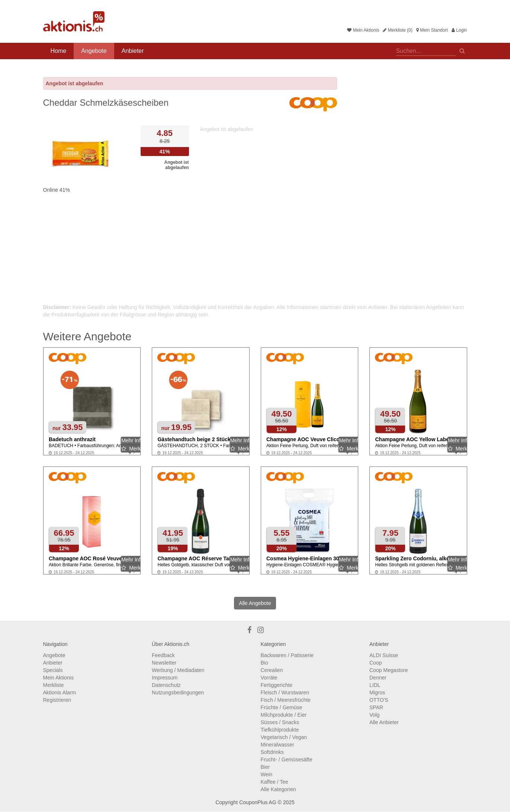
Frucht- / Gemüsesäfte (287, 760)
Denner (378, 678)
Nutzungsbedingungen (178, 692)
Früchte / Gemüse (282, 707)
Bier (265, 767)
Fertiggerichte (277, 685)
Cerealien (272, 670)
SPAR (376, 707)
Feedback (163, 655)
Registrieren (57, 700)
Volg (374, 715)
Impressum (165, 678)
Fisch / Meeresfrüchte (286, 700)
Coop (376, 663)
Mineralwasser (278, 745)
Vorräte (269, 678)
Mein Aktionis (363, 30)
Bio (264, 663)
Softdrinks (272, 752)
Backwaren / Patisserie (287, 655)
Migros (377, 692)
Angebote (94, 51)
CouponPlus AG (258, 802)
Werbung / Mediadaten (178, 670)
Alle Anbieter (384, 722)
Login (459, 30)
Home (59, 51)
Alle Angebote (255, 603)
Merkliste (54, 685)
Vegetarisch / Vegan (284, 737)
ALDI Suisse (384, 655)
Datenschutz (166, 685)
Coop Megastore (389, 670)
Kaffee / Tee (275, 782)
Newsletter (164, 663)
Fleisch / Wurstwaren (285, 692)
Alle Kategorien (278, 789)
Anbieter (133, 51)
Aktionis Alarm (60, 692)
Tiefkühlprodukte (280, 730)
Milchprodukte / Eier (284, 715)
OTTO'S (379, 700)
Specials (53, 670)
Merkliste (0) (397, 30)
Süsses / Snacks (280, 722)
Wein (267, 774)
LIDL (375, 685)
